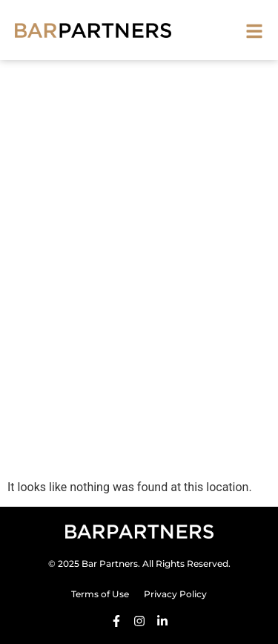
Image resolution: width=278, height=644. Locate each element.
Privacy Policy (175, 594)
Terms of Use (100, 594)
